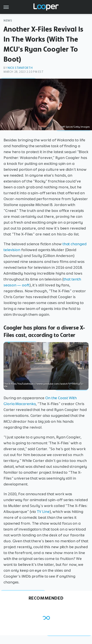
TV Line (43, 512)
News (8, 21)
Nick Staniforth (20, 68)
